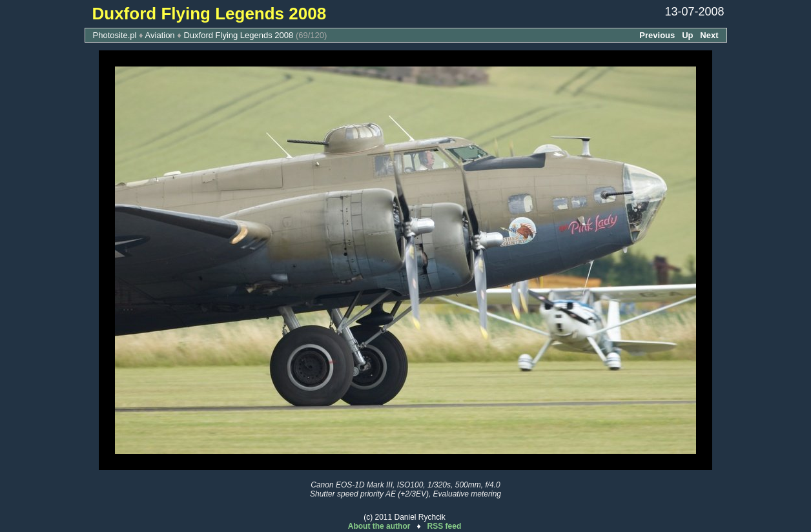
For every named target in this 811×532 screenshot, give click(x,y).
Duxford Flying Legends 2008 (238, 35)
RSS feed (445, 526)
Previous (657, 35)
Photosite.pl (115, 35)
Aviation (160, 35)
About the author (379, 526)
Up (687, 35)
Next (709, 35)
